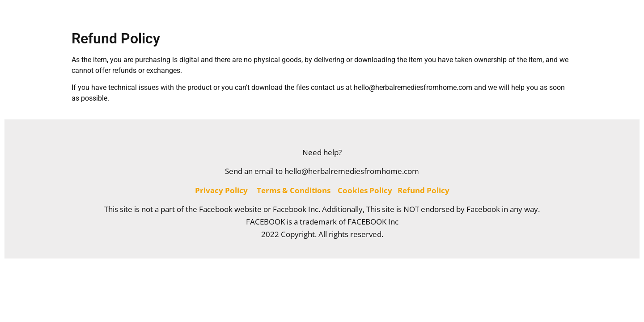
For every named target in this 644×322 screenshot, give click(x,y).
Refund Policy (424, 190)
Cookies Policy (365, 190)
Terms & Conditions (294, 190)
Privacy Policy (221, 190)
